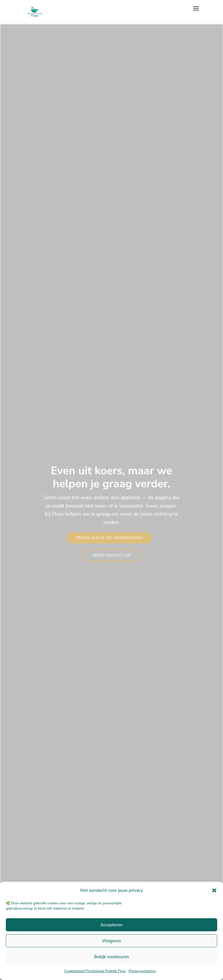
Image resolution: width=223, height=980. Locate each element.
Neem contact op (111, 555)
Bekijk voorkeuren (111, 957)
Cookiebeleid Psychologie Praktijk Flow (95, 971)
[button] (214, 890)
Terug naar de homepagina (109, 538)
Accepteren (112, 925)
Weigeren (111, 941)
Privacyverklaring (142, 971)
